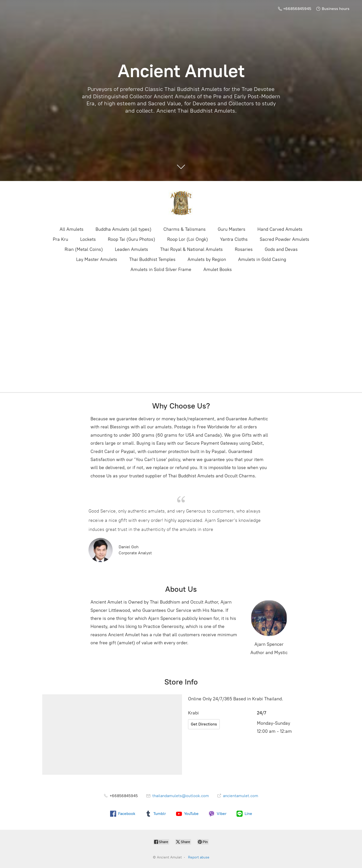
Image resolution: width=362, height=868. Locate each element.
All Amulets (72, 229)
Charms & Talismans (185, 229)
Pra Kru (60, 239)
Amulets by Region (207, 259)
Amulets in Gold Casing (262, 259)
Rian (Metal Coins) (84, 249)
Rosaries (244, 249)
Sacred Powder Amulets (284, 239)
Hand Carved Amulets (280, 229)
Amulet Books (218, 269)
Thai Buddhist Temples (152, 259)
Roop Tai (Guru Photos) (131, 239)
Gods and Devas (281, 249)
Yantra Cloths (234, 239)
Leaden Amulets (131, 249)
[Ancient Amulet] (181, 203)
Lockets (88, 239)
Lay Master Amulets (97, 259)
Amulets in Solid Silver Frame (161, 269)
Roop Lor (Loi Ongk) (188, 239)
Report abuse (199, 857)
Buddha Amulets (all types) (123, 229)
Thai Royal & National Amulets (191, 249)
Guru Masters (232, 229)
